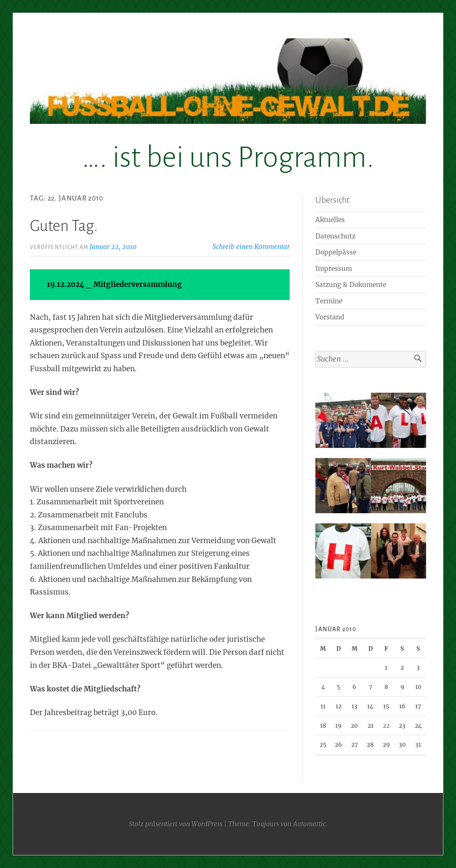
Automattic (309, 824)
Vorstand (330, 317)
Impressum (334, 269)
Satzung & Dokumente (351, 285)
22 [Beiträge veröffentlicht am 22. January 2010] (386, 726)
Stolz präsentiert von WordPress (176, 824)
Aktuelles (330, 220)
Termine (329, 301)
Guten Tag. (64, 226)
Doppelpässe (336, 252)
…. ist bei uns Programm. (228, 157)
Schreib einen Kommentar (251, 247)
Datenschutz (335, 236)
